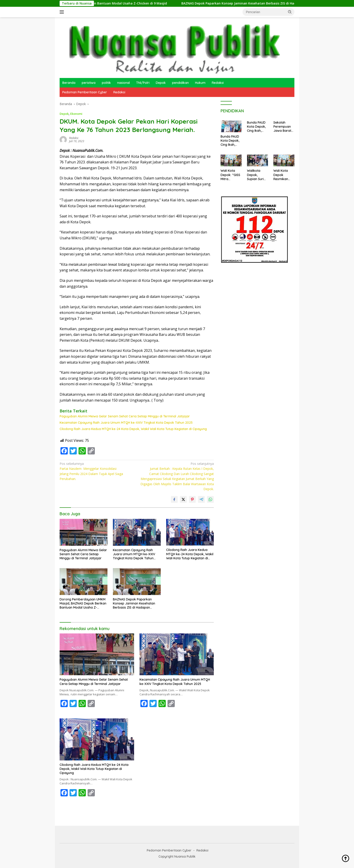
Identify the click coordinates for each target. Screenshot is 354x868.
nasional (123, 83)
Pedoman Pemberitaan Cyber (85, 92)
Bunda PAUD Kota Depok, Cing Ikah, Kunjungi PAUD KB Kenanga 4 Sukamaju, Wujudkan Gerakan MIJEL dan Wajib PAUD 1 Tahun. (230, 141)
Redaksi (218, 83)
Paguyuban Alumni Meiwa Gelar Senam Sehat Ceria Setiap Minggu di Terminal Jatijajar (125, 416)
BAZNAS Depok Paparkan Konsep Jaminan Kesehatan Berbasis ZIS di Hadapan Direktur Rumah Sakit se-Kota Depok (135, 603)
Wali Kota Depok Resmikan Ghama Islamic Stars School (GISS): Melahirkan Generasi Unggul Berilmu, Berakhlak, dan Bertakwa (284, 175)
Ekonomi (76, 114)
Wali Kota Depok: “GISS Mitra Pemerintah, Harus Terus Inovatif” (230, 175)
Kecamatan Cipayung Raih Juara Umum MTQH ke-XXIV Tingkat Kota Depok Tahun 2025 (126, 423)
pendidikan (180, 83)
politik (106, 83)
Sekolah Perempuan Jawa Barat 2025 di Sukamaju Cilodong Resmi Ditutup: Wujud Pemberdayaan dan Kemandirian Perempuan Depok (283, 127)
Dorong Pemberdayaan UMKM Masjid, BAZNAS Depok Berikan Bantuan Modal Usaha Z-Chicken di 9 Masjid (83, 603)
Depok (161, 83)
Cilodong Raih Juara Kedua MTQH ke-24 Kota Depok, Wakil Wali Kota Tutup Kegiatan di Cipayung (133, 429)
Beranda (69, 83)
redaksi (74, 138)
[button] (290, 12)
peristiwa (89, 83)
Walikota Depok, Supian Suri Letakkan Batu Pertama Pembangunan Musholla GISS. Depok (257, 175)
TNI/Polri (143, 83)
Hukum (200, 83)
